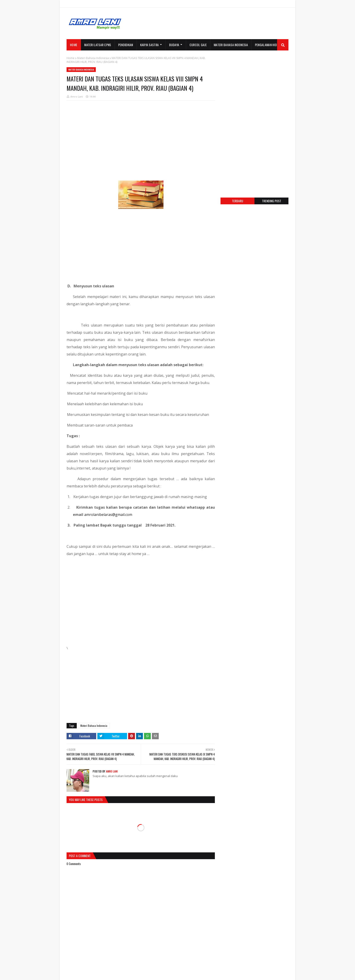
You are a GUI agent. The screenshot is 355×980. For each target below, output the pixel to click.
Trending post (272, 201)
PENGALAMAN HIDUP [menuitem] (268, 45)
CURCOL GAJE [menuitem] (198, 45)
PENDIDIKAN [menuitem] (126, 45)
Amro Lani (77, 97)
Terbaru (237, 201)
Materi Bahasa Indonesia (93, 58)
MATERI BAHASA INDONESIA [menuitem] (231, 45)
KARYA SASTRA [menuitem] (150, 45)
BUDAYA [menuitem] (174, 45)
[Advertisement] (206, 23)
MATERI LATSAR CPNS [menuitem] (98, 45)
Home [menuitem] (74, 45)
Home (71, 58)
